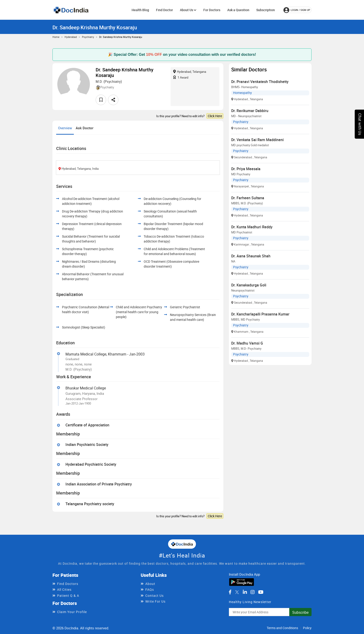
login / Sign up (297, 10)
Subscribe (300, 612)
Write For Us (155, 601)
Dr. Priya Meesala (246, 169)
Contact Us (154, 596)
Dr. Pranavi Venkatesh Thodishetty (260, 82)
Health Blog (140, 10)
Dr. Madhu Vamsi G (247, 343)
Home (56, 37)
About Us (188, 10)
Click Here (215, 116)
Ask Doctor (84, 128)
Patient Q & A (68, 596)
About (150, 584)
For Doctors (212, 10)
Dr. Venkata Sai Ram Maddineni (257, 140)
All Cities (64, 589)
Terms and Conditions (282, 628)
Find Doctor (164, 10)
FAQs (150, 589)
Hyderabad (71, 37)
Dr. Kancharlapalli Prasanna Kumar (260, 314)
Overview (65, 128)
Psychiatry (88, 37)
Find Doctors (68, 584)
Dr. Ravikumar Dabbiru (250, 111)
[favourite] (101, 100)
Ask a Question (238, 10)
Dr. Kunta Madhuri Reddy (252, 227)
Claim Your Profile (72, 612)
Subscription (266, 10)
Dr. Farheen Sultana (248, 198)
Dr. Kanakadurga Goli (249, 285)
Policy (307, 628)
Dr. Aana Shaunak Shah (251, 256)
